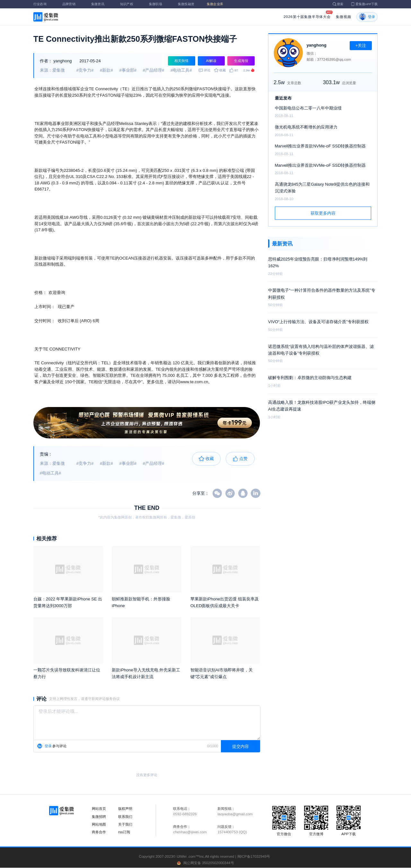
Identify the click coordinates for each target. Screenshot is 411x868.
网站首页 (99, 809)
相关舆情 (181, 61)
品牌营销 (73, 4)
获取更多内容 (323, 213)
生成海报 (241, 61)
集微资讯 (101, 4)
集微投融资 (188, 4)
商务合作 (99, 832)
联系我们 (125, 817)
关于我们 (125, 824)
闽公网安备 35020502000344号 (209, 863)
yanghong (62, 61)
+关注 (361, 45)
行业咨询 (44, 4)
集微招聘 (99, 817)
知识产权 (130, 4)
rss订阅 (124, 832)
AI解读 (211, 61)
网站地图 (99, 824)
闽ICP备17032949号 (254, 856)
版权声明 (125, 809)
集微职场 (159, 4)
